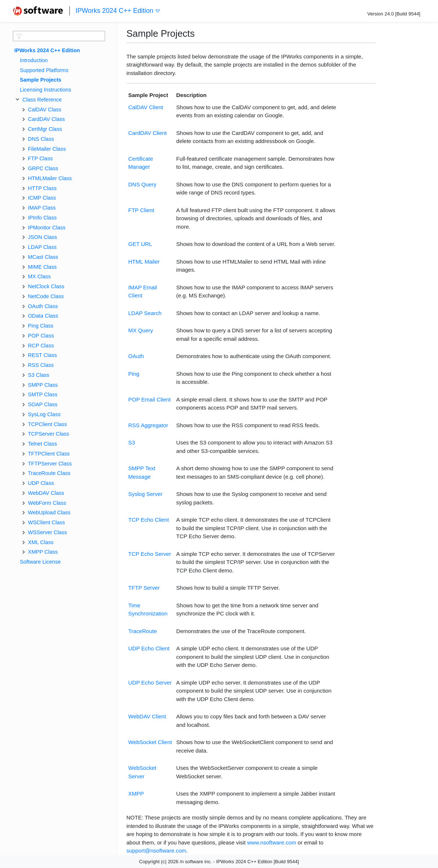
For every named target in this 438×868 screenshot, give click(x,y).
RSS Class (41, 365)
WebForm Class (47, 503)
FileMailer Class (47, 149)
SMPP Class (43, 385)
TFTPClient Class (49, 454)
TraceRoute (143, 631)
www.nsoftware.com (272, 842)
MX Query (141, 330)
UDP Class (41, 483)
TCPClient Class (47, 424)
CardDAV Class (46, 119)
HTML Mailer (144, 262)
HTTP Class (42, 188)
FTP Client (141, 210)
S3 (132, 442)
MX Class (39, 276)
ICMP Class (42, 198)
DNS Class (41, 139)
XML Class (41, 542)
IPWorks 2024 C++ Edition (118, 11)
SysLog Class (44, 414)
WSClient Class (46, 522)
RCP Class (41, 346)
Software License (40, 562)
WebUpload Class (49, 512)
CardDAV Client (148, 133)
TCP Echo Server (150, 554)
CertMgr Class (45, 129)
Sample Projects (41, 80)
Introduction (34, 60)
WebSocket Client (150, 742)
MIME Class (42, 267)
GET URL (140, 244)
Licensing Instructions (45, 90)
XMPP (136, 794)
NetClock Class (46, 286)
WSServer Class (47, 532)
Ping (134, 374)
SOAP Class (43, 404)
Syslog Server (145, 494)
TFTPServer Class (50, 464)
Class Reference (41, 100)
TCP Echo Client (149, 520)
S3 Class (39, 375)
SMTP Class (43, 394)
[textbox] (59, 36)
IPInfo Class (42, 218)
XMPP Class (43, 552)
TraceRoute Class (49, 473)
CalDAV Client (146, 107)
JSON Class (42, 237)
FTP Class (40, 158)
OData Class (43, 316)
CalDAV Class (45, 110)
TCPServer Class (49, 434)
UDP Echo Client (149, 648)
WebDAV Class (46, 493)
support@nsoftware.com (156, 851)
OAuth (136, 356)
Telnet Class (42, 444)
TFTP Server (144, 588)
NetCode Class (46, 296)
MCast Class (43, 257)
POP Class (41, 336)
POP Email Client (150, 399)
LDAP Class (42, 247)
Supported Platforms (44, 70)
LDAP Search (145, 313)
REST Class (42, 355)
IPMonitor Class (47, 228)
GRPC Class (43, 168)
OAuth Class (43, 306)
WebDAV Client (147, 716)
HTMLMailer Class (50, 178)
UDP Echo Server (150, 683)
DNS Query (142, 184)
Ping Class (41, 326)
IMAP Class (42, 208)
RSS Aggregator (148, 425)
